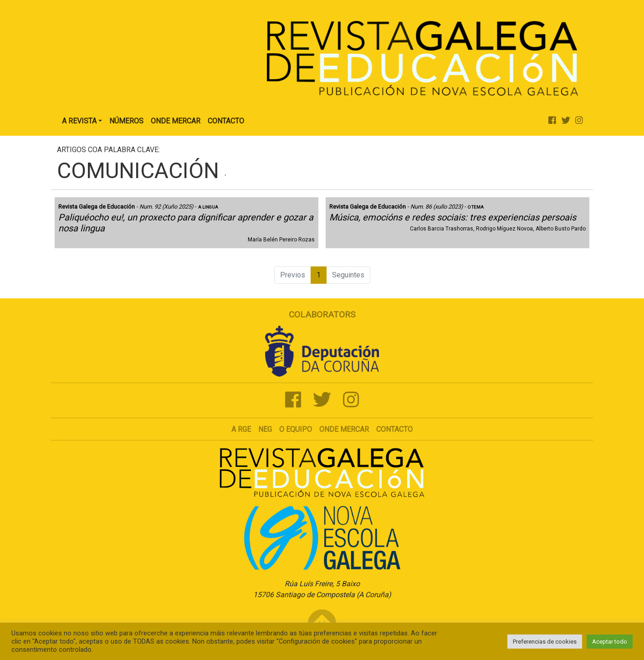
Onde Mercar (176, 121)
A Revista (79, 121)
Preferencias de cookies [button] (545, 642)
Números (126, 121)
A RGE (241, 429)
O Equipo (296, 429)
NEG (265, 429)
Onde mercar (344, 429)
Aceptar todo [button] (610, 642)
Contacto (226, 121)
